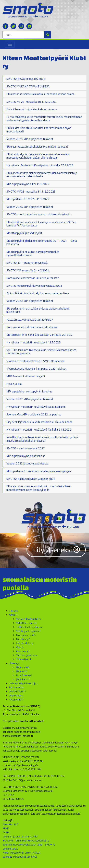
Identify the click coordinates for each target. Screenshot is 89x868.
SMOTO (14, 615)
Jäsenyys (14, 663)
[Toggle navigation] (10, 44)
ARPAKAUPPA (18, 691)
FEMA (6, 828)
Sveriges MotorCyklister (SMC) (20, 857)
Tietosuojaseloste (27, 655)
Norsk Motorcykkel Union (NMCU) (21, 853)
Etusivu (14, 611)
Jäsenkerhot (23, 679)
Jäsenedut (22, 671)
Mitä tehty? (23, 639)
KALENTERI (16, 699)
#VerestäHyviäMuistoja (23, 683)
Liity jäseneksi (56, 550)
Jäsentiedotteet (25, 643)
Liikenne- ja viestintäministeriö (20, 836)
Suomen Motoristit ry (28, 619)
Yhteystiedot (24, 659)
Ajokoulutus (16, 695)
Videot (20, 647)
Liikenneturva (10, 849)
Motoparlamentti (26, 635)
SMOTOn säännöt (26, 623)
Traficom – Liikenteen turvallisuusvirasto (26, 840)
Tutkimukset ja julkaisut (29, 627)
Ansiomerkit (23, 651)
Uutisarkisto (16, 687)
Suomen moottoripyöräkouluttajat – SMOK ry (29, 844)
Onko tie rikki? (10, 824)
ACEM (6, 832)
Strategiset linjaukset (28, 631)
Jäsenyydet (22, 667)
